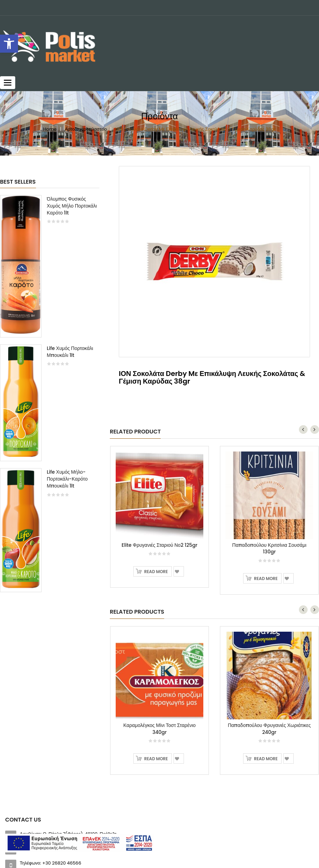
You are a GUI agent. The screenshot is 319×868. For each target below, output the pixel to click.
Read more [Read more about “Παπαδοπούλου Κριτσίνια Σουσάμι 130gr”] (266, 578)
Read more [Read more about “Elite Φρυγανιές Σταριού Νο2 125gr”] (156, 572)
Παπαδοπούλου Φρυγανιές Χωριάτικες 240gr (269, 729)
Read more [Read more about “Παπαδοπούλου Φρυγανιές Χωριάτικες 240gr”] (266, 759)
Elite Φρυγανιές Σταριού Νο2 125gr (159, 545)
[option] (50, 397)
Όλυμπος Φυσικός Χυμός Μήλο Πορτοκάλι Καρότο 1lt (72, 206)
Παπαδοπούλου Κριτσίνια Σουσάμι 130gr (269, 549)
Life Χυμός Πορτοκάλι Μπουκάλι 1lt (70, 352)
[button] (9, 44)
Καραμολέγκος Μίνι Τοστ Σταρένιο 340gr (159, 729)
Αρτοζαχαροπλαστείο (86, 129)
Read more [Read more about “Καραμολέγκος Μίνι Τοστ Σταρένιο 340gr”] (156, 759)
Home (50, 129)
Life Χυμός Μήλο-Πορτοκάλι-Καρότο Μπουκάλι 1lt (67, 479)
